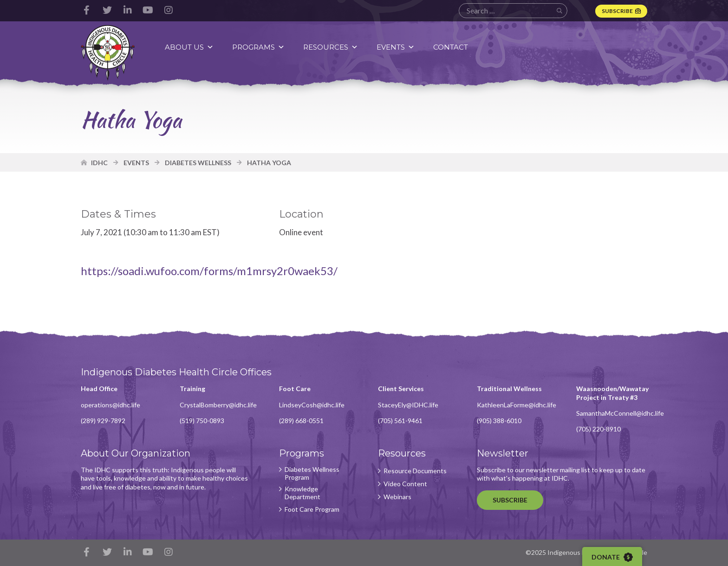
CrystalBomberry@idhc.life (218, 405)
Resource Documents (415, 471)
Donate (612, 557)
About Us (189, 47)
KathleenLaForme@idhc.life (517, 405)
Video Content (405, 484)
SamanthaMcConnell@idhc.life (620, 413)
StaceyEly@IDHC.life (408, 405)
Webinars (397, 497)
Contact (451, 47)
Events (396, 47)
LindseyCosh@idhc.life (312, 405)
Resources (331, 47)
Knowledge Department (302, 493)
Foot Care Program (312, 509)
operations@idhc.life (110, 405)
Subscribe (617, 11)
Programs (258, 47)
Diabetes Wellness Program (312, 473)
